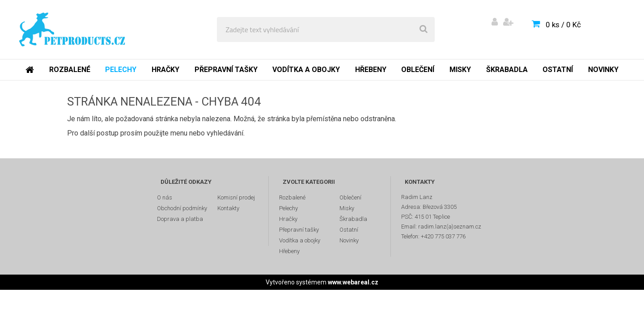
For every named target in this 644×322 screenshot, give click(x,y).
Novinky (603, 70)
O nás (165, 197)
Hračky (165, 70)
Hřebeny (371, 70)
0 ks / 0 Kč (563, 25)
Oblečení (418, 70)
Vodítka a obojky (306, 70)
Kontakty (228, 208)
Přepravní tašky (226, 70)
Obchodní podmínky (182, 208)
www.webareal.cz (353, 282)
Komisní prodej (236, 197)
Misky (460, 70)
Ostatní (558, 70)
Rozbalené (70, 70)
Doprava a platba (180, 219)
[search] (424, 30)
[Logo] (72, 30)
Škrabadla (507, 70)
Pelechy (121, 70)
